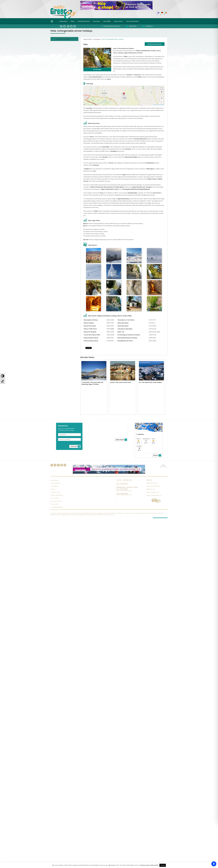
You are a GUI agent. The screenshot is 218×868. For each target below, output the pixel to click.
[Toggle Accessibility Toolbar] (214, 864)
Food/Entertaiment (84, 21)
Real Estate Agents (56, 501)
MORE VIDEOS (122, 440)
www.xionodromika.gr (153, 486)
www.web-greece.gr (152, 483)
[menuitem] (158, 13)
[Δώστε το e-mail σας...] (69, 439)
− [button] (162, 101)
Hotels (73, 21)
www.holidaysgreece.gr (154, 495)
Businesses (96, 21)
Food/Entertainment (57, 507)
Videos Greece (118, 21)
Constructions (55, 492)
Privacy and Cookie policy (149, 865)
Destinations (63, 21)
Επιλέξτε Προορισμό (64, 39)
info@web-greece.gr (126, 491)
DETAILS (157, 455)
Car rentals (147, 26)
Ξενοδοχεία (131, 26)
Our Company (55, 486)
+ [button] (162, 98)
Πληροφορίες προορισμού (111, 26)
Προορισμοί (97, 39)
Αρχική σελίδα (88, 39)
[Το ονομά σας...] (69, 435)
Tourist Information (132, 21)
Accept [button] (163, 865)
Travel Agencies (55, 483)
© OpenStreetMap (161, 105)
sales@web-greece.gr (126, 495)
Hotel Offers (107, 21)
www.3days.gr (151, 489)
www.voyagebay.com (153, 492)
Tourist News (54, 504)
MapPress (155, 105)
